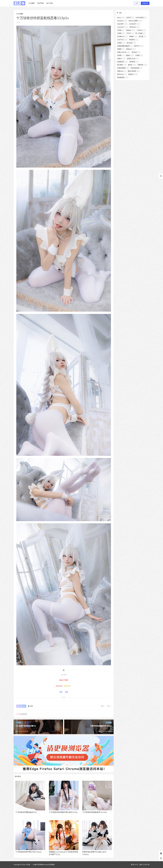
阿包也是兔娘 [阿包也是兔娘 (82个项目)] (136, 68)
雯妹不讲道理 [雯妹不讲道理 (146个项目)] (134, 71)
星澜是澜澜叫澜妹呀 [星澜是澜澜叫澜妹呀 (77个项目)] (125, 46)
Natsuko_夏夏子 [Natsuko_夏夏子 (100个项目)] (135, 21)
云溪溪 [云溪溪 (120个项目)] (121, 33)
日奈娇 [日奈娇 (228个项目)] (121, 43)
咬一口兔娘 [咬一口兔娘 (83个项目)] (140, 33)
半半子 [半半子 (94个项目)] (130, 33)
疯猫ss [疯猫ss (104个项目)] (130, 55)
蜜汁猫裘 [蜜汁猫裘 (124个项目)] (122, 65)
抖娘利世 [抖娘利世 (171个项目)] (134, 40)
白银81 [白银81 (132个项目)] (121, 58)
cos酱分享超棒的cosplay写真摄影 (44, 865)
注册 (66, 692)
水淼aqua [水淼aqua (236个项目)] (131, 49)
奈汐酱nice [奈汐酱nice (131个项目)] (122, 36)
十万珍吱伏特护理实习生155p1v (29, 852)
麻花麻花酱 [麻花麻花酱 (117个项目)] (122, 77)
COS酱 (28, 865)
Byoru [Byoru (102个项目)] (121, 17)
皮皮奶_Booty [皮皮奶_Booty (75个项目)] (133, 58)
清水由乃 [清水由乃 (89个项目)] (136, 52)
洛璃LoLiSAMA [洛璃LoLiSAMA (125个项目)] (124, 52)
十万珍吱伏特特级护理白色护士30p (63, 812)
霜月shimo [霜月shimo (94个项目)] (122, 74)
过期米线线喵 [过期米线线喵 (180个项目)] (123, 68)
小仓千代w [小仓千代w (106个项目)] (122, 40)
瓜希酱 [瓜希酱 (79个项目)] (121, 55)
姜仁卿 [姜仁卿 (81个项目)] (142, 36)
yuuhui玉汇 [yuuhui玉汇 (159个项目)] (123, 27)
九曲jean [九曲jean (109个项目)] (130, 30)
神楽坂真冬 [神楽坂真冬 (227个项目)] (122, 62)
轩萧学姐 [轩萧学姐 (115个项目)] (142, 65)
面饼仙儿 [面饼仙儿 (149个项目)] (133, 74)
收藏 (30, 706)
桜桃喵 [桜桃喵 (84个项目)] (121, 49)
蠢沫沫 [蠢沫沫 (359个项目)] (132, 65)
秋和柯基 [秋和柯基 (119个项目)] (134, 62)
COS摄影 (20, 14)
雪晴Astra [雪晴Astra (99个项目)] (122, 71)
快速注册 (145, 3)
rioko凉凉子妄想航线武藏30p (26, 726)
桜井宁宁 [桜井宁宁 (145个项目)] (139, 46)
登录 (137, 3)
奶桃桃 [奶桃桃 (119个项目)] (133, 36)
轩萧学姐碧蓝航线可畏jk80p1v (101, 726)
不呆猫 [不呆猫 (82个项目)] (121, 30)
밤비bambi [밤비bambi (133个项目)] (135, 27)
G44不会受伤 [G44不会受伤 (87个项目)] (141, 17)
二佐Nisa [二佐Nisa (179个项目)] (141, 30)
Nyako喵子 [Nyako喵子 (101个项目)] (122, 24)
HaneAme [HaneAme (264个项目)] (122, 21)
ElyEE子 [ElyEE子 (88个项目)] (130, 17)
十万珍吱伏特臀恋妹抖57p (26, 812)
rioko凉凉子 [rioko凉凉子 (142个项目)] (135, 24)
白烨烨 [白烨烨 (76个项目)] (139, 55)
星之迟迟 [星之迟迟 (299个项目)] (131, 43)
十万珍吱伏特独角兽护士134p (94, 812)
